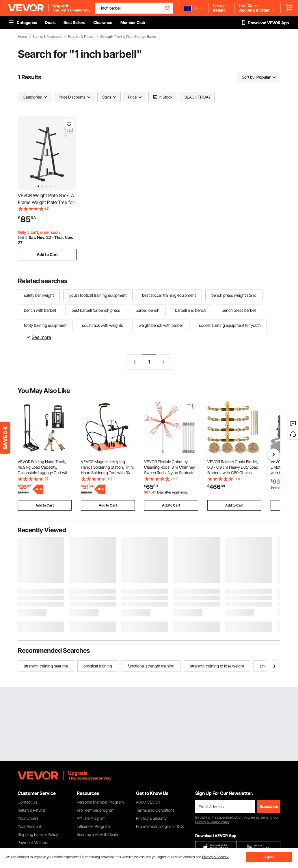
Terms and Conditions (155, 810)
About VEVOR (148, 802)
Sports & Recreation (47, 37)
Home (22, 37)
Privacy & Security (151, 818)
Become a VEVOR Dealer (98, 834)
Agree (269, 857)
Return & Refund (31, 810)
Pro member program (96, 810)
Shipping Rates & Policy (38, 834)
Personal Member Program (100, 802)
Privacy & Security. (216, 857)
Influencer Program (93, 826)
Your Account (29, 826)
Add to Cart (47, 254)
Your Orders (28, 818)
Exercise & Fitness (81, 37)
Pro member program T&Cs (160, 826)
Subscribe (269, 806)
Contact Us (27, 802)
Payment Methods (33, 842)
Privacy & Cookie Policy (212, 822)
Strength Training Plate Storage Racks (128, 37)
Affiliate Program (91, 818)
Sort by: (249, 77)
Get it (22, 237)
